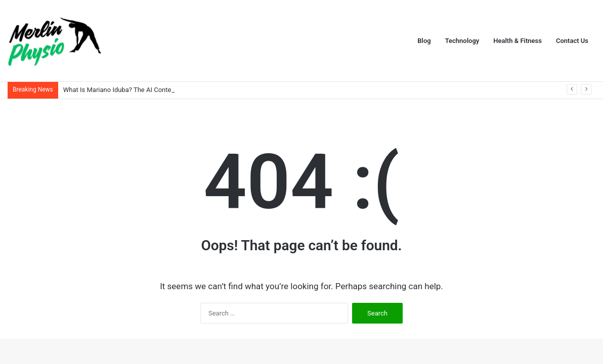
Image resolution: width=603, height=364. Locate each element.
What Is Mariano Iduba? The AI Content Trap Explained (142, 90)
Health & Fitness (518, 41)
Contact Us (572, 41)
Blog (424, 41)
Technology (462, 41)
